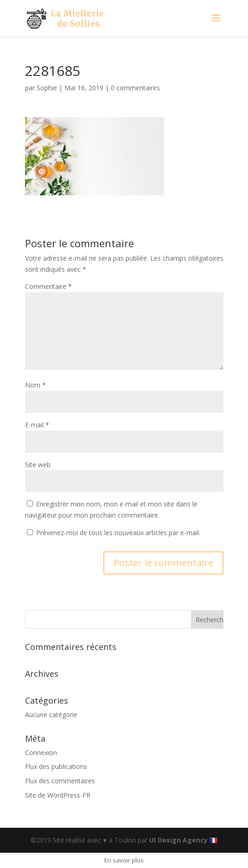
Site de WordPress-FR (58, 795)
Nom (35, 385)
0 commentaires (135, 88)
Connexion (41, 752)
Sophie (47, 88)
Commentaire (48, 286)
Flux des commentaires (60, 781)
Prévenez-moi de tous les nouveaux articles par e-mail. (118, 533)
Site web (38, 465)
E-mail (37, 425)
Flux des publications (56, 766)
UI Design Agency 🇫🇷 (183, 840)
